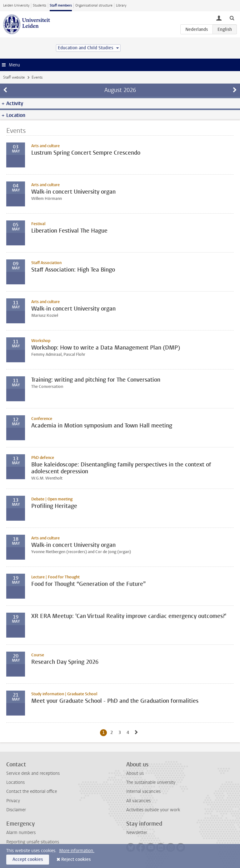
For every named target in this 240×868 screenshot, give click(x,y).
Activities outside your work (153, 810)
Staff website (14, 77)
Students (40, 5)
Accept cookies (28, 859)
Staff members (61, 5)
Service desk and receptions (33, 773)
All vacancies (138, 801)
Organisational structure (94, 5)
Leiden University (16, 5)
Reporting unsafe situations (33, 842)
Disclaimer (16, 810)
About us (135, 773)
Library (121, 5)
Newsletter (137, 833)
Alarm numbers (21, 833)
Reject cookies (76, 859)
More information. (77, 851)
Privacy (13, 801)
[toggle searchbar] (232, 18)
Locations (15, 782)
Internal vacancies (143, 791)
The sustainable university (151, 782)
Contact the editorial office (32, 791)
